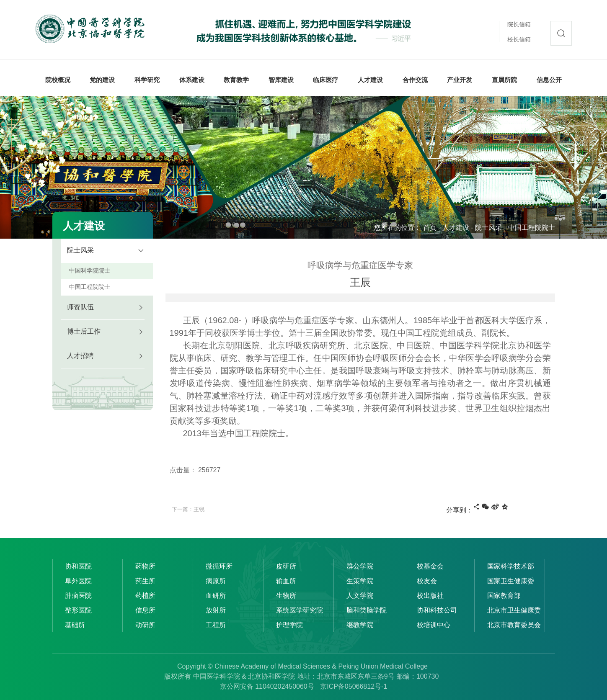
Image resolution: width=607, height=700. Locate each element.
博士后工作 (84, 331)
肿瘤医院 (78, 596)
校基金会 (430, 566)
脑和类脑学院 (367, 610)
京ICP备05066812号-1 (354, 686)
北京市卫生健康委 (514, 610)
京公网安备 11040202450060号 (267, 686)
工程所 (216, 625)
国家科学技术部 (511, 566)
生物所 (286, 596)
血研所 (216, 596)
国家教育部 (504, 596)
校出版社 (430, 596)
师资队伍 (80, 307)
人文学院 (360, 596)
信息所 (145, 610)
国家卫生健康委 (511, 581)
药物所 (145, 566)
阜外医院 (78, 581)
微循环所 (219, 566)
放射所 (216, 610)
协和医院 (78, 566)
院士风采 (488, 228)
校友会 (427, 581)
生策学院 (360, 581)
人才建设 (456, 228)
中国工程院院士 (532, 228)
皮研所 (286, 566)
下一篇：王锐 (188, 509)
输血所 (286, 581)
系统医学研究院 (300, 610)
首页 (430, 228)
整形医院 (78, 610)
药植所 (145, 596)
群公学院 (360, 566)
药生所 (145, 581)
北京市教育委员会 (514, 625)
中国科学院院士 (90, 270)
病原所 (216, 581)
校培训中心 (434, 625)
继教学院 (360, 625)
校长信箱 (519, 39)
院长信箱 (519, 24)
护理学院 (289, 625)
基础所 (75, 625)
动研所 (145, 625)
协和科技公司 (437, 610)
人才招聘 (80, 356)
